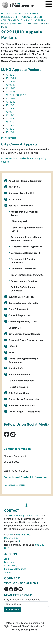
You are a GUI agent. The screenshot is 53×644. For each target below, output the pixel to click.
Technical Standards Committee (28, 275)
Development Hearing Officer (26, 247)
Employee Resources (15, 569)
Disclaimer (10, 562)
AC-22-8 (10, 109)
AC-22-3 (10, 125)
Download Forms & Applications (26, 340)
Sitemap (9, 572)
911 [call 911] (21, 541)
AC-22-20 (11, 78)
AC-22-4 (10, 122)
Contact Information (17, 449)
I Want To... (14, 346)
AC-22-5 (10, 119)
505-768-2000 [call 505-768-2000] (24, 535)
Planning (17, 14)
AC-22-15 (10, 85)
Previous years (9, 138)
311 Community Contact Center (25, 515)
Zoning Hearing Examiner (24, 281)
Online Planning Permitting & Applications (24, 360)
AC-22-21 (10, 75)
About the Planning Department (25, 181)
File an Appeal (19, 221)
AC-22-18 (10, 88)
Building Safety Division (21, 297)
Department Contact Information (26, 477)
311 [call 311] (11, 535)
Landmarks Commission (23, 269)
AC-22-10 (10, 102)
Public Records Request (21, 381)
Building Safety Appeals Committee (24, 289)
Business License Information (24, 303)
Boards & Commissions (20, 206)
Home (4, 14)
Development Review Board (25, 253)
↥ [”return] (26, 505)
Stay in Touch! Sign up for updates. (22, 600)
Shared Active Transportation (24, 399)
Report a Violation (18, 387)
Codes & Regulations (20, 315)
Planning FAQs (16, 368)
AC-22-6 (10, 115)
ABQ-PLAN (14, 187)
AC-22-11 (10, 98)
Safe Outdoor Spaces (20, 393)
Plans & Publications (19, 374)
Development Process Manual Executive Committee (26, 239)
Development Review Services (24, 334)
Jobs (7, 559)
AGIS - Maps (15, 199)
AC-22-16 (10, 92)
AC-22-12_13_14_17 (16, 95)
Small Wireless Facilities (21, 405)
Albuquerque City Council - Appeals (25, 214)
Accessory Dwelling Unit (21, 193)
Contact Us (15, 328)
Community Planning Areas (23, 322)
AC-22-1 (10, 132)
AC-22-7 (10, 112)
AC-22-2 (10, 129)
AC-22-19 (10, 82)
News (11, 353)
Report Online (11, 538)
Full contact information (15, 485)
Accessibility (11, 566)
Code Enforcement (18, 309)
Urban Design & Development (24, 412)
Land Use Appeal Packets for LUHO (27, 229)
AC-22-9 (10, 105)
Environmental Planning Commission (23, 261)
